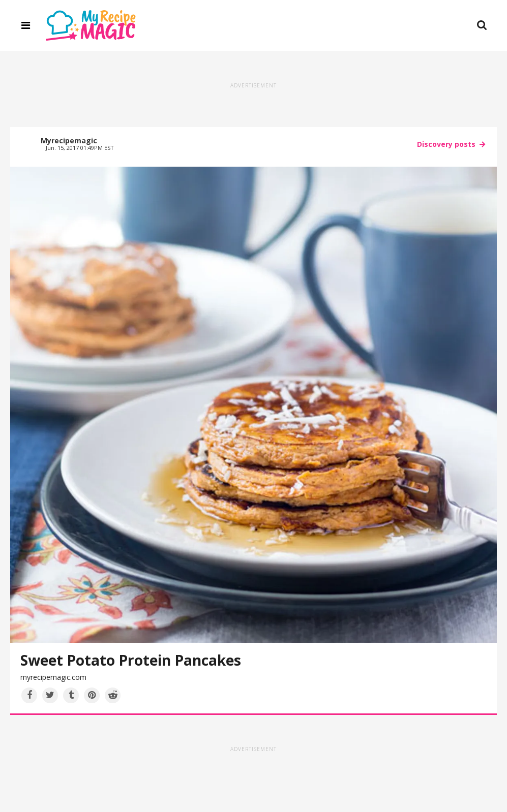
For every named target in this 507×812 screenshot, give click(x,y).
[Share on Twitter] (50, 695)
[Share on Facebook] (29, 695)
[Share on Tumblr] (71, 695)
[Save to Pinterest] (92, 695)
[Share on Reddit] (113, 695)
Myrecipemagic (69, 141)
